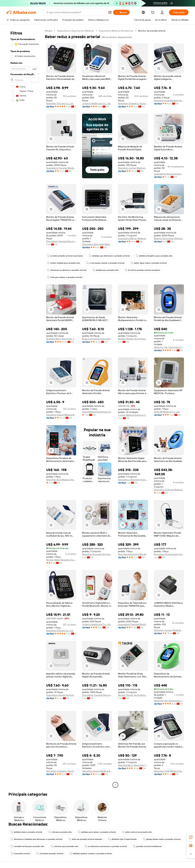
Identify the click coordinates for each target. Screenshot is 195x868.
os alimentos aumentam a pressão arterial (106, 846)
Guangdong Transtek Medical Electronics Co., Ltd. (61, 168)
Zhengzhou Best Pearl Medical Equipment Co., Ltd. (97, 244)
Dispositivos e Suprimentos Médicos (75, 31)
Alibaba (49, 31)
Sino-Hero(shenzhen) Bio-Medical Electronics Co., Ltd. (133, 554)
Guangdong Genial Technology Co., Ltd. (169, 174)
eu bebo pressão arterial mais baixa (65, 256)
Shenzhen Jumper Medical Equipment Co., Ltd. (133, 168)
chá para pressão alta (60, 832)
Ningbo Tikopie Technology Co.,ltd (133, 339)
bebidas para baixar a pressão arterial (97, 832)
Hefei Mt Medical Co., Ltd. (167, 412)
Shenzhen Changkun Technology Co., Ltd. (133, 103)
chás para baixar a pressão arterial (65, 277)
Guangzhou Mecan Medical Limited (133, 238)
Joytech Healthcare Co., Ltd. (96, 103)
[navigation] (25, 408)
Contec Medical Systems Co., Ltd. (133, 415)
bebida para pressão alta (106, 270)
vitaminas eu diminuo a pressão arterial (67, 270)
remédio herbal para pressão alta (27, 846)
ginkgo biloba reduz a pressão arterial (162, 839)
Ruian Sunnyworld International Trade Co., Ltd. (97, 339)
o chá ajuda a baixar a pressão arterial (105, 263)
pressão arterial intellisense (147, 846)
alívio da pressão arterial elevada (85, 839)
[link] (191, 837)
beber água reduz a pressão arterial (149, 263)
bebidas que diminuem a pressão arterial (109, 256)
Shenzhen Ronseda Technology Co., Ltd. (97, 554)
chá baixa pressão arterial (50, 854)
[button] (110, 12)
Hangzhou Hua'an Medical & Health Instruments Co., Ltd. (61, 415)
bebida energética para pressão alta (154, 256)
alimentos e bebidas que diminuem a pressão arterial (36, 839)
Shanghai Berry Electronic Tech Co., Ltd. (61, 339)
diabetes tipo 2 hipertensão (122, 839)
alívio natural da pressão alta (137, 832)
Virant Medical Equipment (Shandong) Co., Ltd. (97, 412)
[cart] (153, 13)
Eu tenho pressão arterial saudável (142, 270)
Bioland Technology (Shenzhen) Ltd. (169, 238)
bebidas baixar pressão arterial (26, 832)
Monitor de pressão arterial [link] (152, 31)
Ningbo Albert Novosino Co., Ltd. (61, 560)
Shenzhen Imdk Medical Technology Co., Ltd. (169, 101)
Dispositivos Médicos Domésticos (116, 31)
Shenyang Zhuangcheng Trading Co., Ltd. (169, 554)
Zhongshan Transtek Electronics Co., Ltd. (61, 241)
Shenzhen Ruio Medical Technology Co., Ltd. (61, 480)
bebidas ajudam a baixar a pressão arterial (91, 854)
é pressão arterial (20, 854)
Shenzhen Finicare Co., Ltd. (60, 103)
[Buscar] (121, 12)
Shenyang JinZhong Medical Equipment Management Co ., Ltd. (169, 490)
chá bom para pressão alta (64, 846)
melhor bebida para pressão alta (63, 263)
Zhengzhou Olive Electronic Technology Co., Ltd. (133, 480)
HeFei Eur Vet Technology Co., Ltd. (169, 347)
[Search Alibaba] (76, 12)
